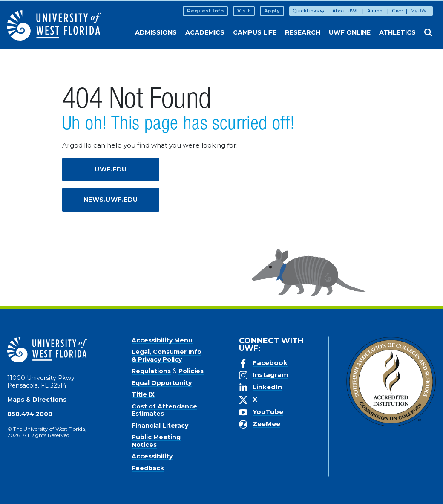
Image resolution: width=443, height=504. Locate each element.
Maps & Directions (37, 400)
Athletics (397, 32)
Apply (272, 11)
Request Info (205, 11)
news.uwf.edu (111, 200)
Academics (205, 32)
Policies (191, 371)
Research (303, 32)
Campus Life (255, 32)
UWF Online (350, 32)
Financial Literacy (160, 426)
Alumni (375, 11)
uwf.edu (111, 169)
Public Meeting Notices (156, 441)
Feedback (148, 468)
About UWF (346, 11)
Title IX (143, 394)
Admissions (156, 32)
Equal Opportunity (162, 383)
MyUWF (420, 11)
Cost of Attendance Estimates (164, 410)
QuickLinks (306, 11)
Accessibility (152, 456)
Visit (244, 11)
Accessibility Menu (162, 340)
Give (397, 11)
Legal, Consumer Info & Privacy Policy (167, 356)
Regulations (151, 371)
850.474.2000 (30, 414)
